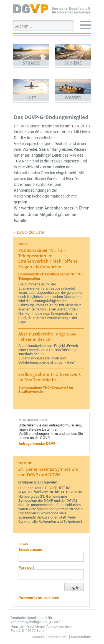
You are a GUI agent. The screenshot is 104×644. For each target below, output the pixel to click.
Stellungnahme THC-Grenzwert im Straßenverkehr (50, 377)
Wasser (73, 98)
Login (23, 544)
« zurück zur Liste (29, 232)
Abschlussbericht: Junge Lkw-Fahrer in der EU (47, 337)
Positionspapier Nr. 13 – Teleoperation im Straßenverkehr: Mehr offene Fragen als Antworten (48, 258)
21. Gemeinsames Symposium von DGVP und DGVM (48, 472)
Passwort (26, 567)
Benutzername (30, 550)
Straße (31, 63)
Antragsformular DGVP (37, 444)
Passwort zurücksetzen (39, 598)
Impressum (57, 637)
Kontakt (38, 637)
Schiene (73, 63)
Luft (31, 98)
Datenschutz (81, 637)
